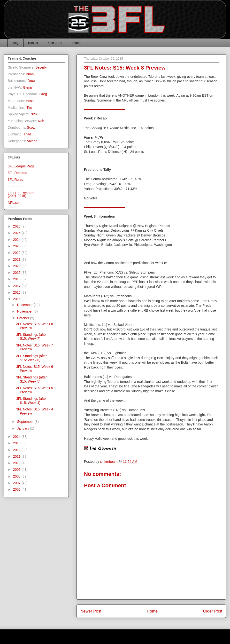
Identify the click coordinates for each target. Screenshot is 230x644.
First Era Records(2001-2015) (21, 194)
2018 (17, 279)
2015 (17, 299)
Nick (34, 114)
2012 (17, 450)
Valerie (32, 141)
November (25, 311)
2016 (17, 292)
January (23, 428)
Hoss (30, 101)
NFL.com (15, 203)
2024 (17, 240)
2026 (17, 226)
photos (76, 43)
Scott (31, 127)
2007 (17, 483)
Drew (32, 81)
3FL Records (17, 173)
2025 (17, 233)
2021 (17, 259)
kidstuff (33, 43)
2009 (17, 470)
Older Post (213, 611)
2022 (17, 253)
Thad (27, 134)
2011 (17, 456)
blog (16, 43)
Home (152, 611)
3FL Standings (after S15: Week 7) (31, 337)
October (23, 318)
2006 (17, 489)
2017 (17, 286)
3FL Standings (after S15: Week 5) (31, 379)
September (26, 422)
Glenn (27, 87)
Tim (29, 108)
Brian (30, 74)
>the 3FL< (55, 43)
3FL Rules (15, 180)
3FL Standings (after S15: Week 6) (31, 358)
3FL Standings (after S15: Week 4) (31, 401)
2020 (17, 266)
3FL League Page (21, 166)
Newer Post (91, 611)
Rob (41, 121)
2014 (17, 437)
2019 (17, 273)
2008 (17, 476)
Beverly (41, 67)
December (25, 305)
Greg (43, 94)
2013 (17, 443)
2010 (17, 463)
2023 (17, 246)
